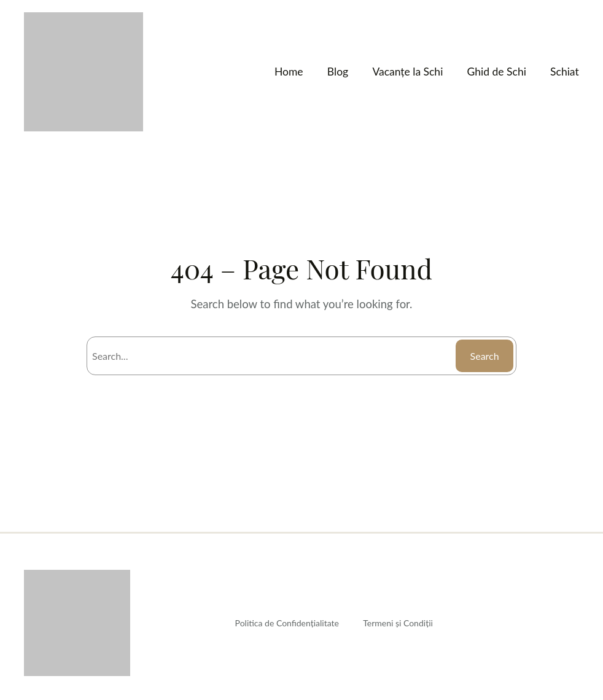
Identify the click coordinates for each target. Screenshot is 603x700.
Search (484, 356)
